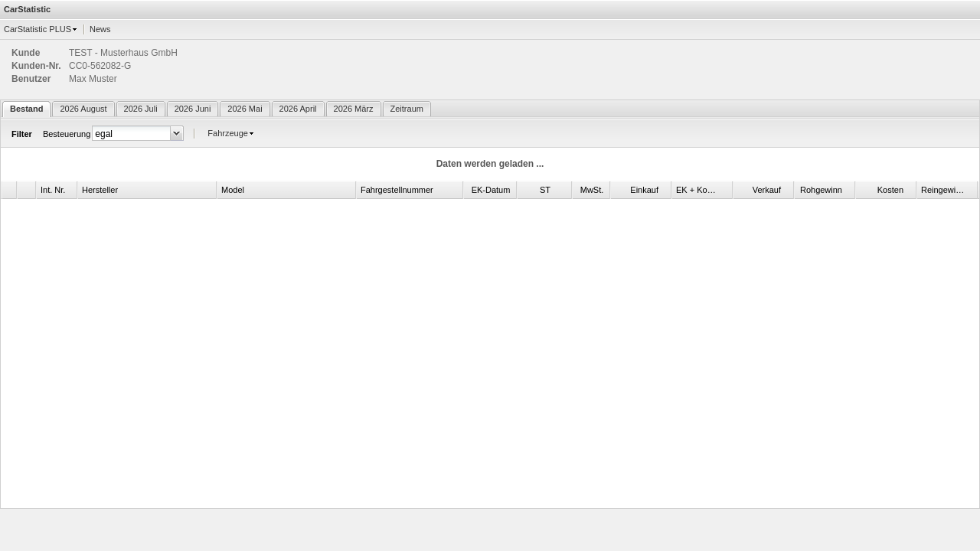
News (100, 29)
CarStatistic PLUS (38, 29)
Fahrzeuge (228, 133)
